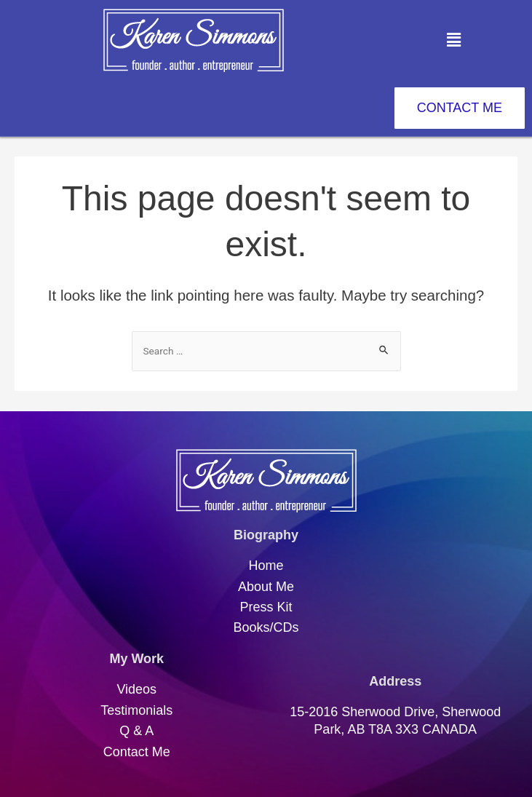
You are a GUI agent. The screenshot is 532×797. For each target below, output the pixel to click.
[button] (453, 40)
